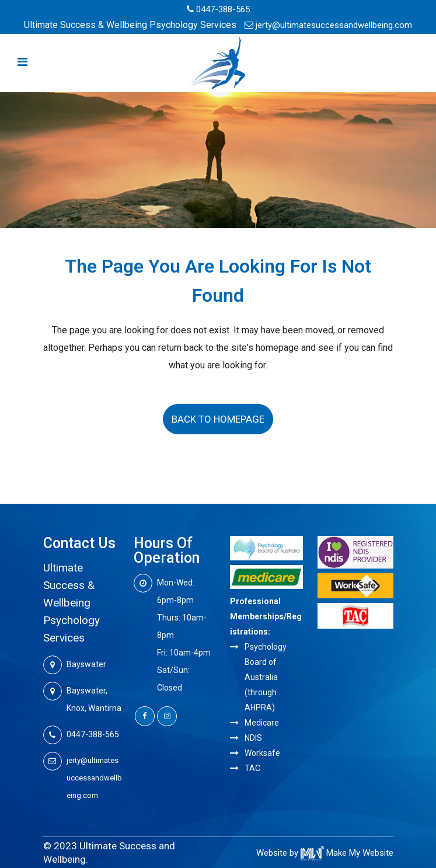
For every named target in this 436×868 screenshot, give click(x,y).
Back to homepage (218, 419)
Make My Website (347, 853)
